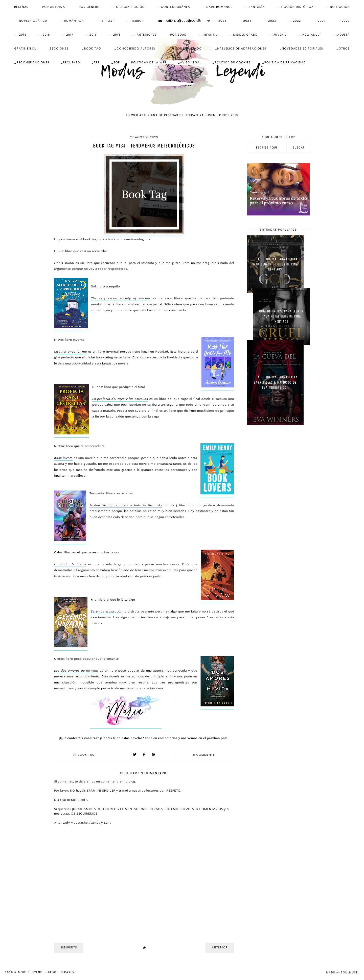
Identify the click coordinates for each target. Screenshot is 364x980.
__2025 (220, 21)
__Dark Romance (217, 7)
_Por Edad (177, 35)
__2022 (295, 21)
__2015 (114, 35)
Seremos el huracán (107, 611)
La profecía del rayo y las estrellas (120, 399)
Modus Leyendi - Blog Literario (46, 972)
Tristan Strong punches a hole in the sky (126, 505)
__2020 (344, 21)
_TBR (96, 62)
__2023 (270, 21)
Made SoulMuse (342, 973)
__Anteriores (144, 35)
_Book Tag (91, 48)
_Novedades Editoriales (301, 48)
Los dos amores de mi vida (76, 671)
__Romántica (71, 21)
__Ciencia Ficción (128, 7)
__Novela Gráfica (31, 21)
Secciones (59, 48)
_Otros (343, 48)
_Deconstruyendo (185, 48)
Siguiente (69, 948)
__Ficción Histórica (295, 7)
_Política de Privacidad (284, 62)
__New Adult (310, 35)
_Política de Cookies (232, 62)
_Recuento (71, 62)
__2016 (91, 35)
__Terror (135, 21)
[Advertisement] (278, 510)
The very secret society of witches (121, 298)
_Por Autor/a (52, 7)
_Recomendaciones (32, 62)
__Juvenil (277, 35)
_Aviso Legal (189, 62)
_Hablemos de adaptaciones (241, 48)
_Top (116, 62)
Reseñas (21, 7)
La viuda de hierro (70, 564)
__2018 (44, 35)
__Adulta (341, 35)
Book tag (86, 755)
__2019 (20, 35)
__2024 (245, 21)
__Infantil (208, 35)
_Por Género (88, 7)
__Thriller (105, 21)
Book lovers (63, 458)
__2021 (319, 21)
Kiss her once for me (71, 352)
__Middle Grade (243, 35)
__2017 (67, 35)
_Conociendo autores (135, 48)
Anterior (220, 948)
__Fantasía (254, 7)
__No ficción (337, 7)
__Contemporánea (173, 7)
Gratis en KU (25, 48)
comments (204, 755)
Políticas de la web (149, 62)
